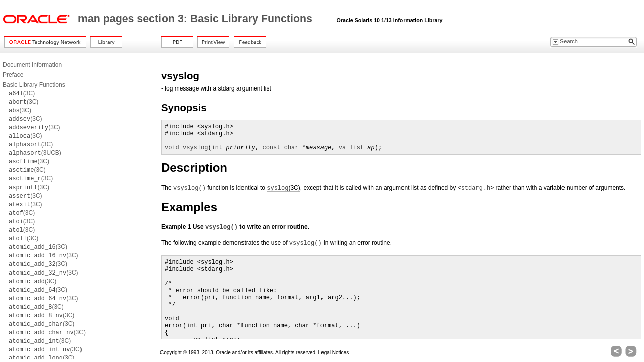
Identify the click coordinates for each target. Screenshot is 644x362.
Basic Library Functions (34, 85)
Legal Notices (334, 353)
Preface (13, 75)
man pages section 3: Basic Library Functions (197, 19)
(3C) (22, 93)
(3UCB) (35, 153)
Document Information (32, 65)
